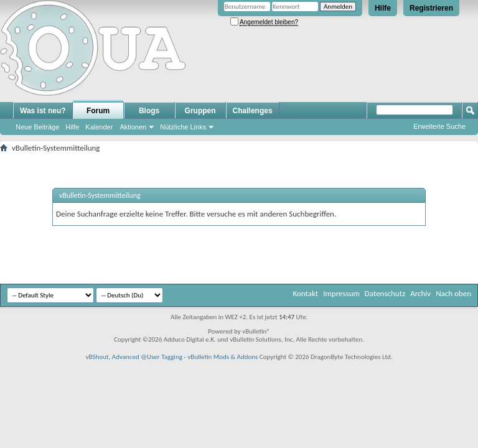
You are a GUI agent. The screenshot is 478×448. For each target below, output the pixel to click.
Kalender (99, 127)
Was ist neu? (43, 111)
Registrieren (431, 8)
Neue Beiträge (37, 127)
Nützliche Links (183, 127)
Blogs (149, 111)
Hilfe (383, 8)
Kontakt (305, 293)
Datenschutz (385, 293)
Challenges (253, 111)
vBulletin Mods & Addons (223, 357)
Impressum (341, 293)
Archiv (420, 293)
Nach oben (453, 293)
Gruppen (200, 111)
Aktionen (133, 127)
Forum (98, 111)
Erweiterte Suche (439, 126)
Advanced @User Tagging (147, 357)
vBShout (97, 357)
